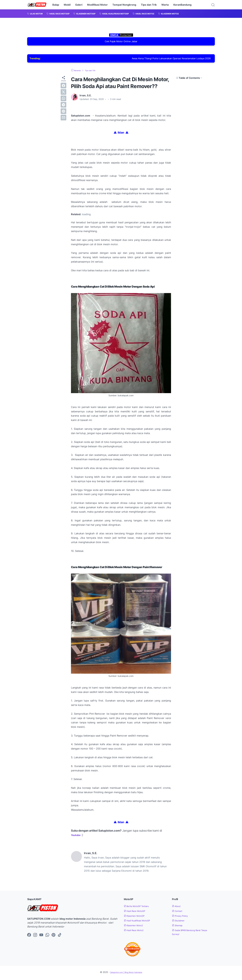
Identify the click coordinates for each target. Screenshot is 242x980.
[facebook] (63, 87)
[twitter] (63, 93)
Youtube (77, 837)
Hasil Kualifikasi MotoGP (140, 922)
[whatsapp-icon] (47, 937)
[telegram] (63, 106)
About (177, 907)
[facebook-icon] (29, 937)
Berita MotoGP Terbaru (139, 907)
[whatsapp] (63, 100)
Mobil (67, 5)
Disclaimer (180, 922)
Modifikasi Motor (97, 5)
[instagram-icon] (35, 937)
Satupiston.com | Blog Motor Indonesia (126, 974)
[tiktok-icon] (60, 937)
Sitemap (178, 927)
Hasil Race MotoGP (137, 912)
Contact (178, 912)
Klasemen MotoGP (136, 917)
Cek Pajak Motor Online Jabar (121, 42)
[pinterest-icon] (53, 937)
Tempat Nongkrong (124, 5)
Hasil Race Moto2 (136, 932)
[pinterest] (63, 113)
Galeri (79, 5)
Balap (56, 5)
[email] (63, 119)
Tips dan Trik (149, 5)
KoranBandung (182, 5)
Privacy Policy (182, 917)
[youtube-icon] (41, 937)
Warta (165, 5)
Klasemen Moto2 (135, 927)
